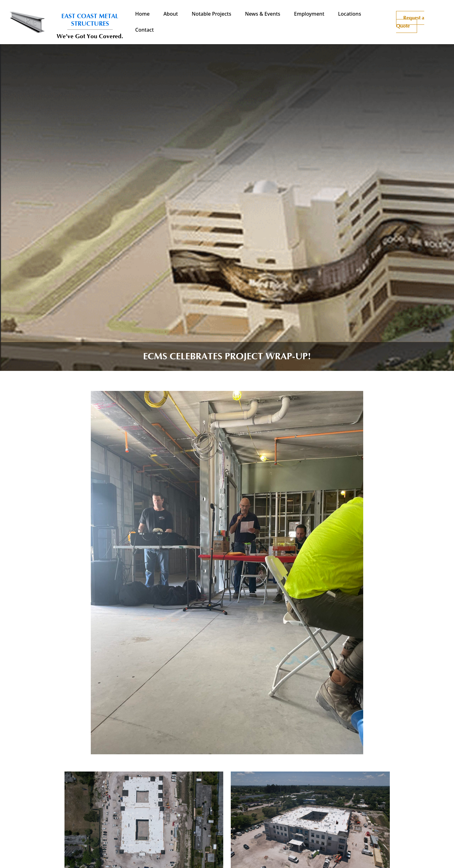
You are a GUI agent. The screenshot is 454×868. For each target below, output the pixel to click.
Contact (144, 30)
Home (142, 14)
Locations (350, 14)
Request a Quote (410, 22)
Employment (309, 14)
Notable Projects (211, 14)
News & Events (263, 14)
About (171, 14)
